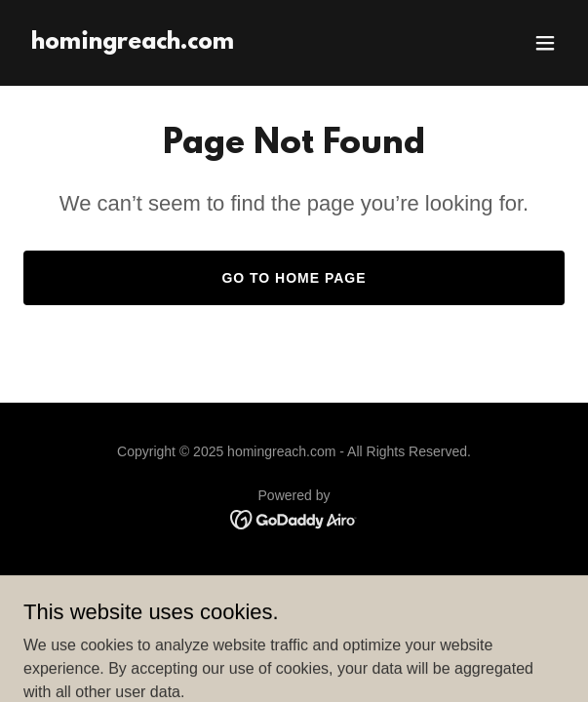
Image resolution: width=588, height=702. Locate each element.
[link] (133, 43)
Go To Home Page (294, 278)
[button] (545, 43)
